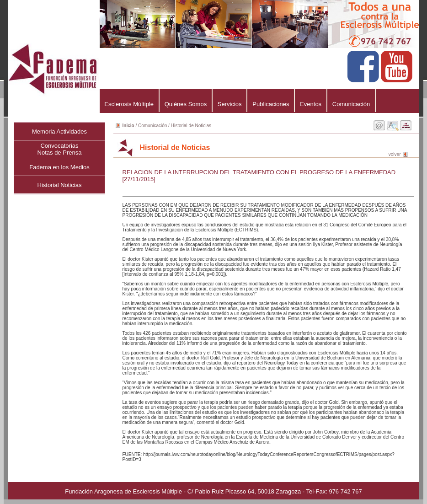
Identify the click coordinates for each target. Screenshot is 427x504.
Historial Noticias (60, 185)
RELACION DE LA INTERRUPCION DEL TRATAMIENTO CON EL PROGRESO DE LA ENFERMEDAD (259, 172)
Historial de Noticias (191, 126)
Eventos (311, 104)
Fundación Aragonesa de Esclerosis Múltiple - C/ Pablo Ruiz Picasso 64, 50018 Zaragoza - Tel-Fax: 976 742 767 (213, 491)
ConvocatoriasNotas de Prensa (60, 149)
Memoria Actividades (59, 131)
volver (395, 154)
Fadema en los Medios (59, 167)
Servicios (230, 104)
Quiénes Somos (186, 104)
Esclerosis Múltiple (129, 104)
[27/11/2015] (139, 179)
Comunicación (351, 104)
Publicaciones (271, 104)
